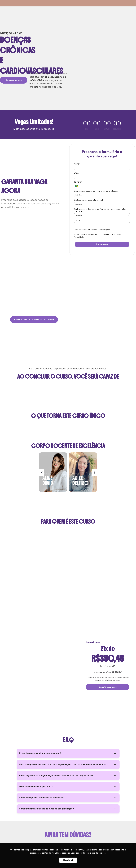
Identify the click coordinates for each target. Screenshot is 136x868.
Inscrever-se (102, 244)
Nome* (77, 164)
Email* (77, 173)
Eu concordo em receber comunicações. (92, 230)
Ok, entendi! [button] (68, 860)
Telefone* (78, 182)
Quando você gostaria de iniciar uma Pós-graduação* (96, 191)
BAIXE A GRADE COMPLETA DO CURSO (34, 319)
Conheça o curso (14, 80)
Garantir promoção (108, 687)
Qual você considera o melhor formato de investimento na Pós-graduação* (101, 210)
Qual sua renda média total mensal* (89, 200)
